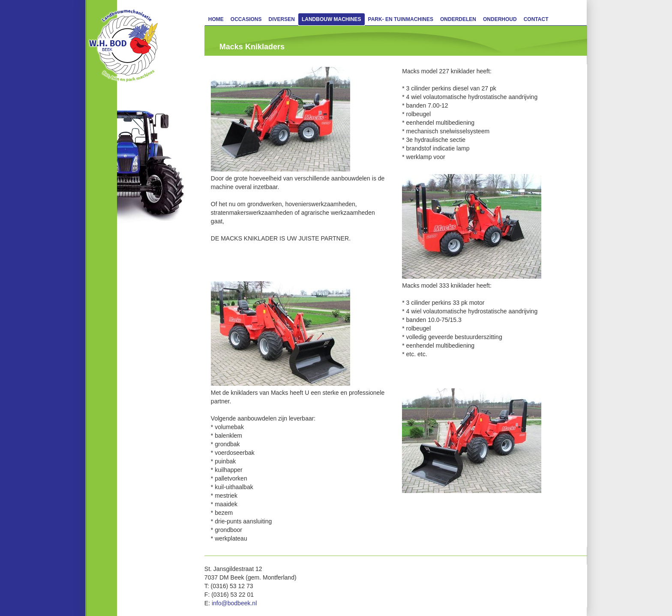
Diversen (282, 19)
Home (216, 19)
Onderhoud (500, 19)
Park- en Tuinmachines (401, 19)
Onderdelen (458, 19)
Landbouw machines (331, 19)
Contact (536, 19)
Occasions (246, 19)
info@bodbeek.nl (234, 603)
